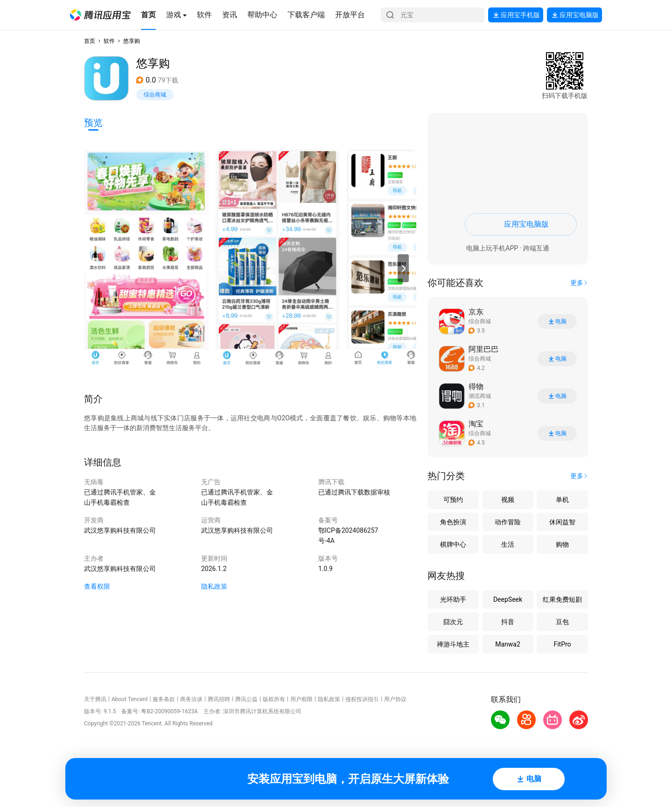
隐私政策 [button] (214, 586)
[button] (100, 15)
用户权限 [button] (301, 699)
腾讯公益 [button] (246, 699)
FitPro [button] (562, 644)
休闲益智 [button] (562, 522)
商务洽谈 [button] (191, 699)
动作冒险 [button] (508, 522)
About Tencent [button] (129, 699)
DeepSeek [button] (508, 599)
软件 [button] (109, 41)
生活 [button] (508, 544)
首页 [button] (90, 41)
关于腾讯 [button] (95, 699)
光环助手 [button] (453, 599)
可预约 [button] (453, 500)
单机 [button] (562, 500)
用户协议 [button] (395, 699)
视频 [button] (508, 500)
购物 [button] (562, 544)
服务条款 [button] (164, 699)
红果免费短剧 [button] (562, 599)
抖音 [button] (508, 622)
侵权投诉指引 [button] (362, 699)
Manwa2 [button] (508, 644)
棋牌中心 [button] (453, 544)
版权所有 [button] (274, 699)
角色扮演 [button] (453, 522)
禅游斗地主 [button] (453, 644)
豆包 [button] (562, 622)
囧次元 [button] (453, 622)
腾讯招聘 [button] (219, 699)
